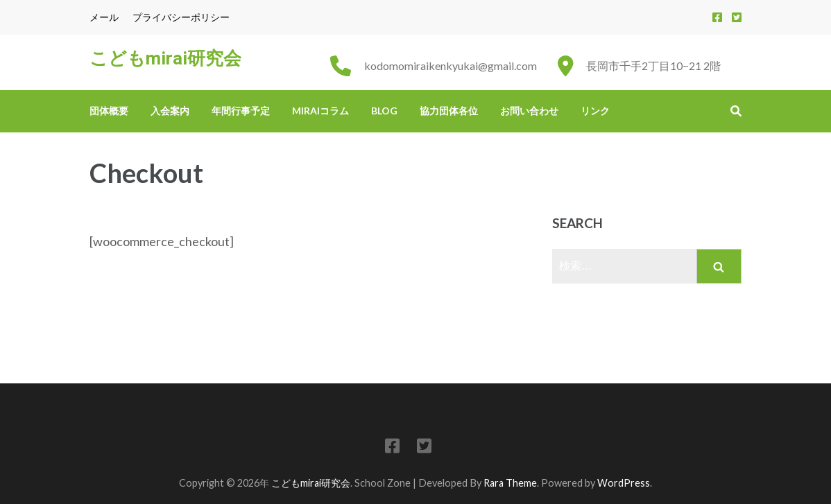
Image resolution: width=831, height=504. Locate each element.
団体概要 (109, 111)
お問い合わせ (529, 111)
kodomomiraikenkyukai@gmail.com (451, 66)
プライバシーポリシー (181, 17)
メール (104, 17)
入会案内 (170, 111)
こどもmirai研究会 (165, 58)
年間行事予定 (241, 111)
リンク (595, 111)
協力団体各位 (449, 111)
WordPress (624, 483)
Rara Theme (510, 483)
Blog (384, 111)
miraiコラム (320, 111)
